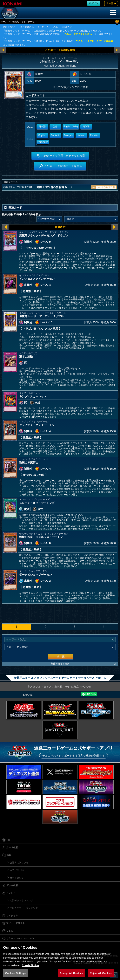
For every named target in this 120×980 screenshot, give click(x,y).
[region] (60, 961)
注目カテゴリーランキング (24, 908)
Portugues (43, 142)
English (42, 135)
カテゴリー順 (17, 870)
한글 (55, 127)
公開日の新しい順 (19, 863)
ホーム (4, 22)
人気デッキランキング (21, 901)
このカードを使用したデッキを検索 (94, 41)
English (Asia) (71, 127)
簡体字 (86, 127)
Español (94, 135)
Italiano (81, 135)
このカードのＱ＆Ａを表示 (78, 34)
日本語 (42, 127)
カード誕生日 (17, 878)
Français (68, 135)
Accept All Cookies (71, 973)
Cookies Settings (16, 973)
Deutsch (55, 135)
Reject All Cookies (101, 973)
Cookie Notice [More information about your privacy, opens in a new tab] (30, 965)
